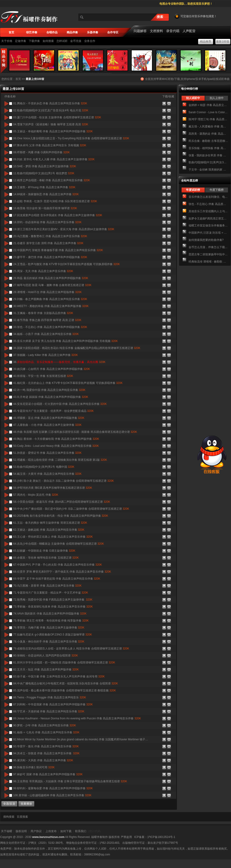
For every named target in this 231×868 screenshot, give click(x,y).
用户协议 (36, 831)
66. (46, 558)
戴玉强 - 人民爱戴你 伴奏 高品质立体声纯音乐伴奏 (208, 126)
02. (51, 110)
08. (42, 152)
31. (43, 313)
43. (51, 397)
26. (51, 278)
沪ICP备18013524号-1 (161, 837)
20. (50, 236)
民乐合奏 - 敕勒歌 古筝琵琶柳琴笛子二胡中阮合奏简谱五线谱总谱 (208, 141)
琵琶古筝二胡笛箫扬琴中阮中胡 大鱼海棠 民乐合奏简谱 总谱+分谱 (208, 254)
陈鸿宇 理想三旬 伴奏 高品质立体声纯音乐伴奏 (208, 119)
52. (60, 460)
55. (64, 481)
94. (47, 753)
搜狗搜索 (9, 817)
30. (51, 306)
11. (44, 173)
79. (71, 649)
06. (71, 138)
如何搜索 (48, 41)
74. (50, 614)
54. (47, 474)
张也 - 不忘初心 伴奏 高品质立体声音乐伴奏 (208, 204)
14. (46, 194)
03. (57, 117)
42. (49, 390)
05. (53, 131)
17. (58, 215)
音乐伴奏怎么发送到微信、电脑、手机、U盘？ (208, 197)
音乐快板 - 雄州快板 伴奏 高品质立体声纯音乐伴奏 (208, 148)
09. (54, 159)
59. (71, 509)
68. (62, 572)
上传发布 (51, 831)
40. (43, 376)
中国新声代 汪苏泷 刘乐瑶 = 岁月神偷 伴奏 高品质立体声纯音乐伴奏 (208, 233)
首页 (18, 79)
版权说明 (21, 831)
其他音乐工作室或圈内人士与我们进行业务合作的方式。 (208, 211)
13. (44, 187)
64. (59, 544)
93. (46, 746)
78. (49, 642)
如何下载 (66, 831)
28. (48, 292)
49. (56, 439)
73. (53, 607)
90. (45, 725)
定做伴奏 (21, 41)
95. (43, 760)
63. (53, 537)
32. (47, 320)
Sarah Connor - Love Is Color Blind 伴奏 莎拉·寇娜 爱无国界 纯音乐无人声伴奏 (208, 112)
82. (46, 670)
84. (66, 683)
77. (53, 635)
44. (60, 404)
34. (46, 334)
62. (49, 530)
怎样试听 (62, 41)
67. (58, 565)
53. (44, 467)
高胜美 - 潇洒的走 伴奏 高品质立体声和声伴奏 (208, 134)
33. (50, 327)
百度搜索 (22, 817)
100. (52, 795)
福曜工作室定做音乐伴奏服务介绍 (208, 226)
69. (57, 579)
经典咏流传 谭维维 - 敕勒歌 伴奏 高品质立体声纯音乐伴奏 (208, 262)
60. (61, 516)
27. (52, 285)
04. (51, 124)
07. (50, 145)
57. (36, 495)
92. (81, 739)
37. (46, 355)
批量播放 (26, 804)
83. (59, 677)
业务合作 (90, 41)
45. (53, 411)
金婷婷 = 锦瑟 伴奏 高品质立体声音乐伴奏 (208, 105)
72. (53, 600)
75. (51, 621)
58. (62, 502)
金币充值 (76, 41)
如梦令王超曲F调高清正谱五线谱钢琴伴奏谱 (208, 219)
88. (49, 711)
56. (53, 488)
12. (52, 180)
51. (47, 453)
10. (45, 166)
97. (48, 774)
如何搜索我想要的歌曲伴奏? (206, 240)
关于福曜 (7, 831)
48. (75, 432)
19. (64, 229)
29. (50, 299)
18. (47, 222)
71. (51, 593)
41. (68, 383)
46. (49, 418)
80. (46, 656)
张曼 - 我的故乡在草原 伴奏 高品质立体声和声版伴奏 (208, 155)
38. (59, 362)
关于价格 (7, 41)
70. (47, 586)
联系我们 (81, 831)
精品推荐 (206, 41)
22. (58, 250)
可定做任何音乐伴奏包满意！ (195, 16)
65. (44, 551)
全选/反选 (9, 804)
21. (48, 243)
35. (66, 341)
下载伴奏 (34, 41)
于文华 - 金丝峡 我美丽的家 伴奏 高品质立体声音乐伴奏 (208, 170)
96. (34, 767)
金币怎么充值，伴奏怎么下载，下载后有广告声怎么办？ (208, 247)
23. (50, 257)
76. (49, 628)
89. (77, 718)
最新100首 (223, 41)
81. (64, 663)
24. (67, 264)
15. (55, 201)
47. (47, 425)
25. (43, 271)
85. (65, 690)
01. (50, 103)
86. (50, 697)
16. (45, 208)
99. (53, 788)
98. (70, 781)
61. (50, 523)
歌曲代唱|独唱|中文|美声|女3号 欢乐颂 (208, 162)
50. (56, 446)
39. (52, 369)
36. (77, 348)
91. (46, 732)
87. (53, 704)
